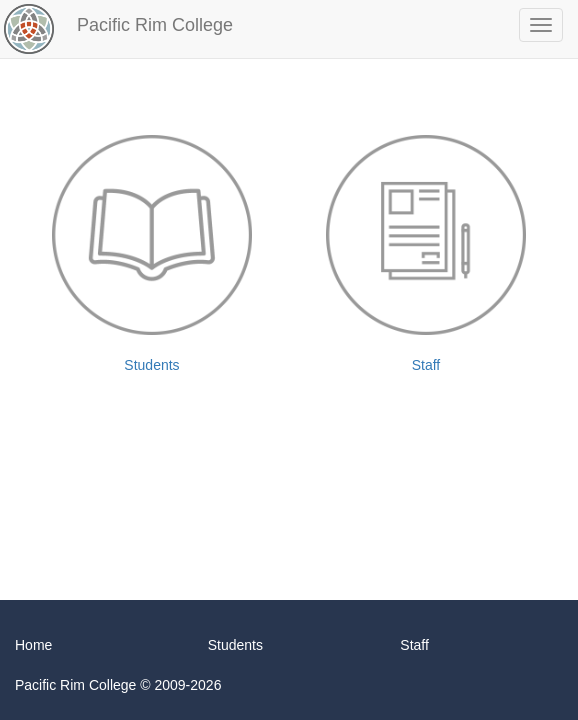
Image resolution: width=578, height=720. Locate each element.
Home (33, 645)
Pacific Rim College (155, 25)
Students (152, 254)
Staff (426, 254)
